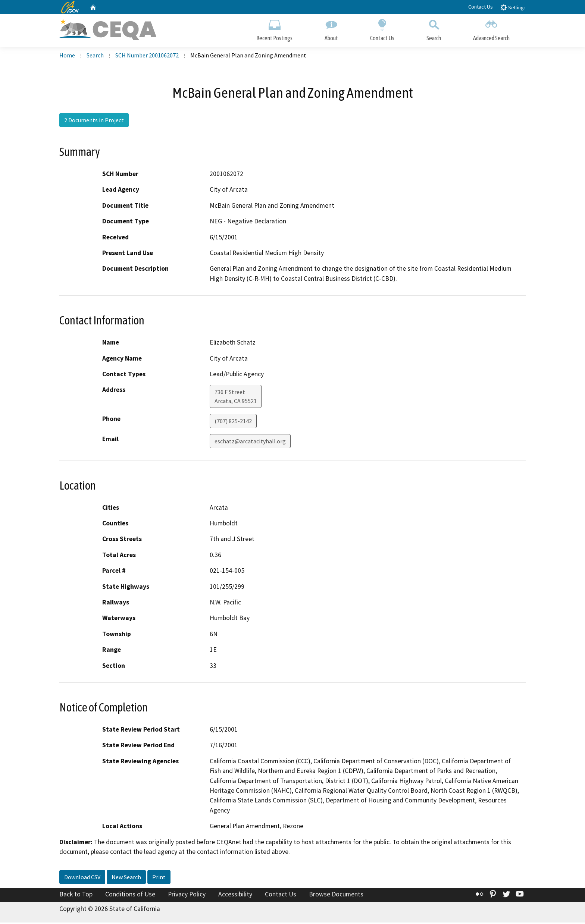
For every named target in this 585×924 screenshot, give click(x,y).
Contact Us (481, 7)
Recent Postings (274, 29)
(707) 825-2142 (233, 422)
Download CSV (82, 878)
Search (434, 29)
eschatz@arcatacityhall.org (250, 443)
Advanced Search (491, 29)
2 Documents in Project (94, 121)
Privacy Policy (187, 895)
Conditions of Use (130, 895)
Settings (513, 7)
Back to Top (76, 895)
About (331, 29)
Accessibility (235, 895)
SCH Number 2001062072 (147, 56)
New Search (126, 878)
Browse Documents (336, 895)
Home (67, 56)
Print (159, 878)
